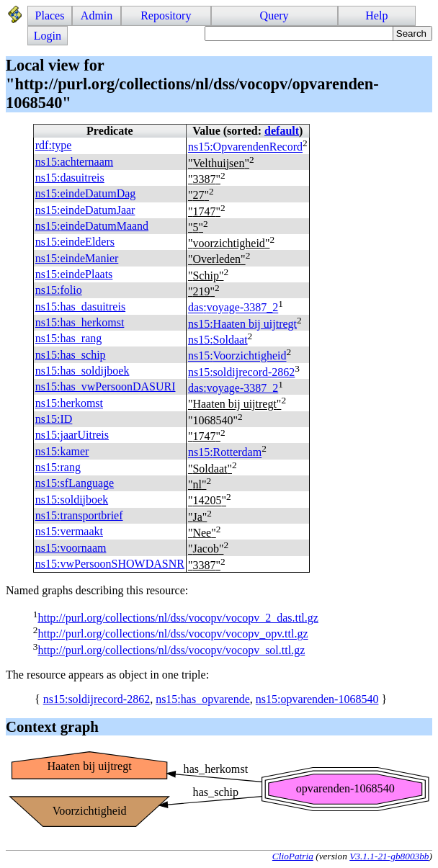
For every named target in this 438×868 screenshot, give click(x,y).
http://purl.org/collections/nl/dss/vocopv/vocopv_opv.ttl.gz (173, 634)
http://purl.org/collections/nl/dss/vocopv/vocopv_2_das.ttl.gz (178, 618)
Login (48, 36)
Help (376, 15)
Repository (166, 15)
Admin (97, 15)
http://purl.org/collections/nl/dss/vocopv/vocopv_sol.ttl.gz (171, 650)
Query (274, 15)
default (282, 131)
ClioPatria (293, 856)
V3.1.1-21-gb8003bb (389, 856)
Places (50, 15)
